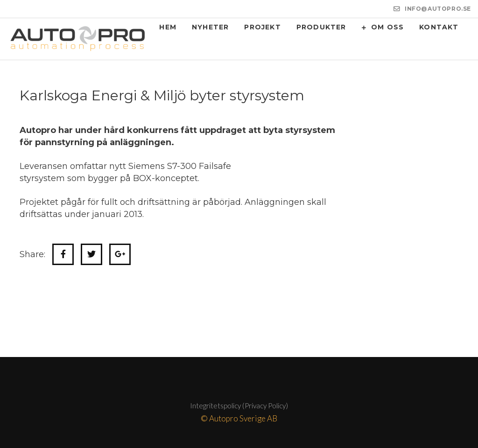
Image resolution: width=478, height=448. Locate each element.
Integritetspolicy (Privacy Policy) (239, 406)
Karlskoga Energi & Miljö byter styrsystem (162, 95)
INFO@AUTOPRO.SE (438, 9)
